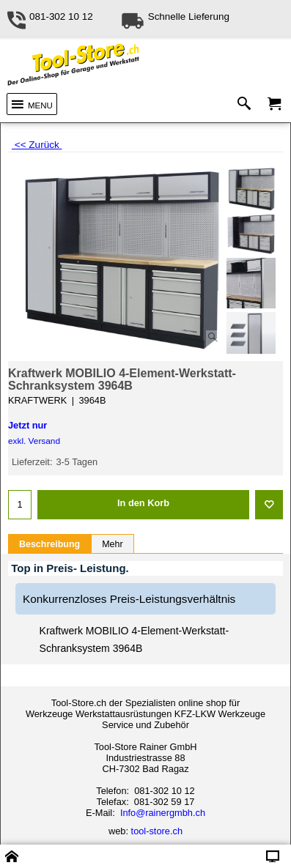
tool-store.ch (157, 831)
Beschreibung (49, 544)
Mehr (112, 544)
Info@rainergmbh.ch (163, 813)
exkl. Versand (34, 441)
